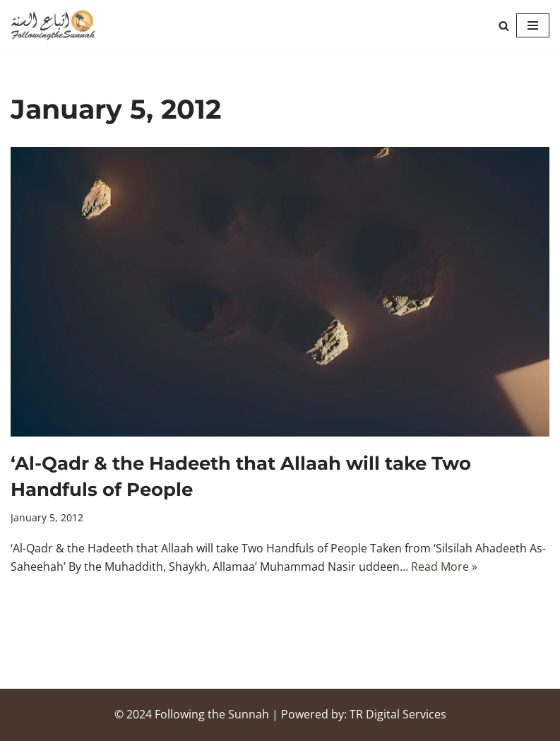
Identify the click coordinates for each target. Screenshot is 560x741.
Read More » (444, 567)
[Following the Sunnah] (53, 25)
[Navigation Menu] (533, 25)
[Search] (504, 26)
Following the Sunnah (212, 714)
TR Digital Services (398, 714)
